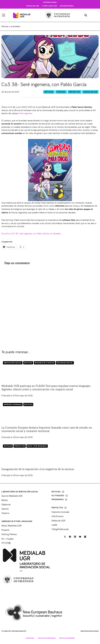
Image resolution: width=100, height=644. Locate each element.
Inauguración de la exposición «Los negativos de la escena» (38, 469)
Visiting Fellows (9, 534)
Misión (5, 500)
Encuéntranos (67, 6)
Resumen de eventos (45, 363)
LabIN (54, 525)
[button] (86, 15)
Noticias (49, 92)
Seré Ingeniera (26, 113)
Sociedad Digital (65, 363)
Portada (61, 92)
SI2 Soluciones (93, 631)
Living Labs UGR (49, 6)
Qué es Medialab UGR (12, 496)
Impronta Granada (13, 405)
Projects (5, 530)
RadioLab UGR (90, 92)
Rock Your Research (37, 446)
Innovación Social (13, 363)
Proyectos (75, 92)
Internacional (50, 2)
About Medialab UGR (12, 526)
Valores (5, 509)
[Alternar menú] (4, 15)
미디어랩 (6, 543)
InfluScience (57, 516)
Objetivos (6, 504)
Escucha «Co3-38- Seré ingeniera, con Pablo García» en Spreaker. (31, 233)
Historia (5, 513)
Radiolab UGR (33, 6)
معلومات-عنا (8, 538)
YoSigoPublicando (60, 529)
